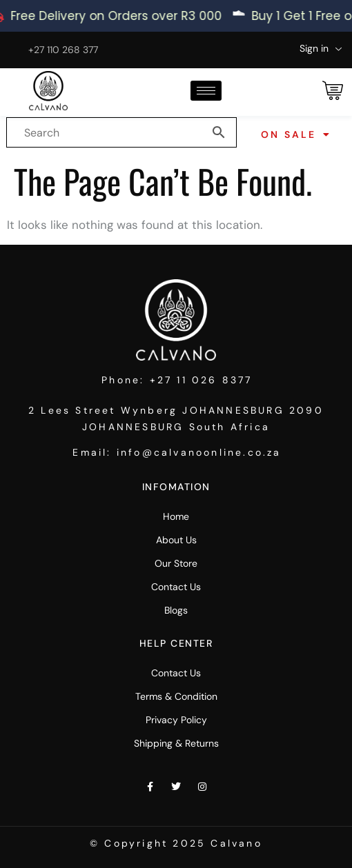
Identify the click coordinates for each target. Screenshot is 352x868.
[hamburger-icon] (206, 91)
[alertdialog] (176, 16)
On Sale (296, 134)
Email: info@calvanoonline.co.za (177, 452)
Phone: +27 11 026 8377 (177, 380)
